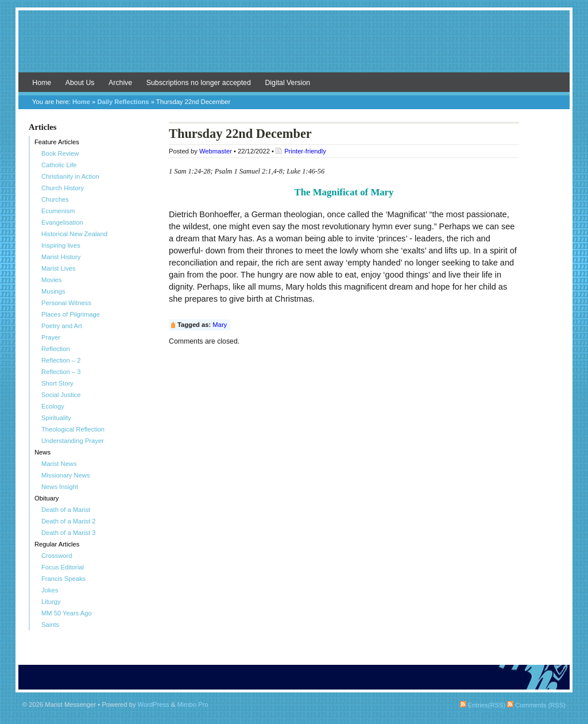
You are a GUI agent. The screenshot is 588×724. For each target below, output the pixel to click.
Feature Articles (57, 142)
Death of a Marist (66, 510)
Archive (120, 83)
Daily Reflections (123, 102)
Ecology (53, 406)
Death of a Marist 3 (69, 533)
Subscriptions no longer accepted (199, 83)
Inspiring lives (61, 245)
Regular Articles (57, 544)
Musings (53, 291)
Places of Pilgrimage (71, 314)
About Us (80, 83)
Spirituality (56, 418)
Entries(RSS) (483, 705)
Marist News (59, 464)
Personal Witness (66, 303)
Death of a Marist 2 (69, 521)
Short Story (57, 383)
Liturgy (51, 602)
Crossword (57, 556)
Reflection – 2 (61, 360)
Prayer (51, 337)
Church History (63, 188)
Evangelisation (62, 222)
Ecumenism (58, 211)
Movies (51, 280)
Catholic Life (59, 165)
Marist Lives (59, 268)
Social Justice (61, 395)
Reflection (56, 349)
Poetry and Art (62, 326)
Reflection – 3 (61, 372)
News (42, 452)
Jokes (50, 590)
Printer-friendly (305, 151)
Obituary (47, 498)
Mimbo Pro (192, 704)
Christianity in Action (70, 176)
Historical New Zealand (74, 234)
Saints (50, 625)
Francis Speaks (63, 579)
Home (42, 83)
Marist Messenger (294, 47)
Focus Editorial (63, 567)
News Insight (60, 487)
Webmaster (216, 151)
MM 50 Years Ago (67, 613)
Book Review (60, 153)
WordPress (154, 704)
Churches (55, 199)
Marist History (61, 257)
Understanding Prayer (73, 441)
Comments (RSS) (536, 705)
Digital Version (287, 83)
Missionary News (66, 475)
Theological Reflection (73, 429)
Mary (220, 325)
